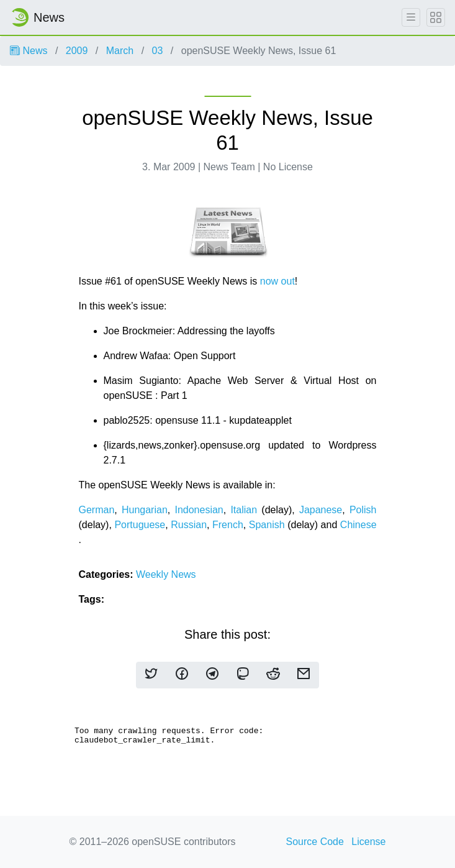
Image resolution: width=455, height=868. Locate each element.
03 (158, 51)
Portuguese (140, 525)
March (120, 51)
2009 (77, 51)
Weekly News (166, 574)
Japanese (321, 510)
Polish (363, 510)
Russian (189, 525)
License (368, 842)
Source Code (315, 842)
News (29, 51)
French (228, 525)
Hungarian (145, 510)
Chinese (358, 525)
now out (277, 281)
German (97, 510)
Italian (244, 510)
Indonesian (199, 510)
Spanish (267, 525)
